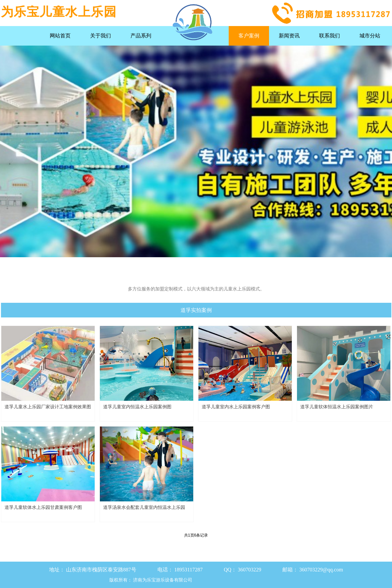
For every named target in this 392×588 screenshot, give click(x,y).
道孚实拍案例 (196, 310)
